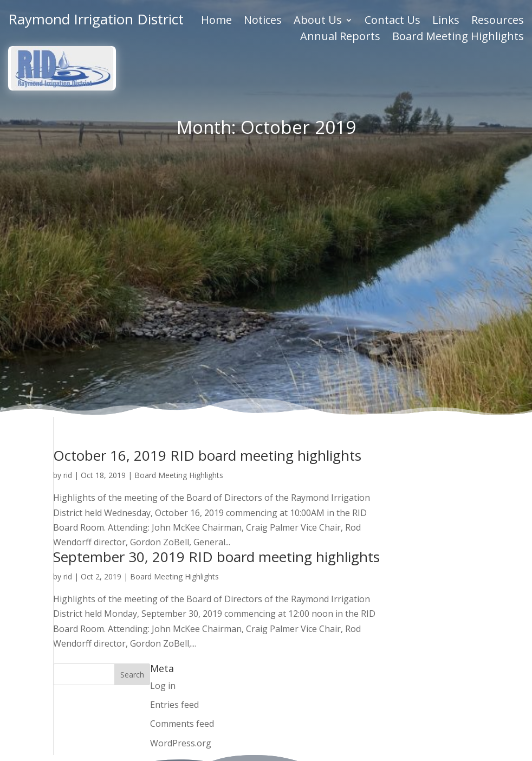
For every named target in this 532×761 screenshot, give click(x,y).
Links (446, 21)
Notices (263, 21)
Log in (163, 430)
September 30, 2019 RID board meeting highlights (216, 301)
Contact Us (392, 21)
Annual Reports (340, 37)
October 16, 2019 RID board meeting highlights (207, 200)
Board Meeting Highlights (458, 37)
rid (68, 220)
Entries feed (174, 449)
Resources (498, 21)
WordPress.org (181, 488)
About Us (318, 21)
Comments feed (182, 469)
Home (216, 21)
